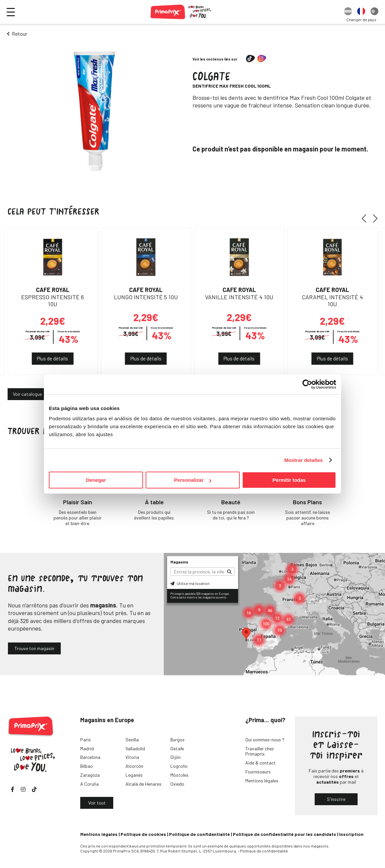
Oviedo (177, 784)
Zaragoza (90, 775)
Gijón (175, 757)
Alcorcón (134, 766)
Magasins (179, 562)
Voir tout (97, 803)
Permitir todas (289, 480)
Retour (19, 34)
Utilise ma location (190, 583)
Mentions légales (262, 781)
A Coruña (89, 784)
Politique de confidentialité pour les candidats (284, 834)
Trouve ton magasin (34, 648)
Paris (86, 740)
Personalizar (193, 480)
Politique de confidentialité (199, 834)
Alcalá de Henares (143, 784)
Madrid (87, 748)
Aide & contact (261, 763)
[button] (366, 218)
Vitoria (132, 757)
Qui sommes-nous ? (265, 740)
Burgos (177, 740)
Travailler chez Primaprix (260, 751)
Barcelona (90, 757)
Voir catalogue (27, 394)
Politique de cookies (143, 834)
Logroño (179, 766)
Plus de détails (52, 358)
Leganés (134, 775)
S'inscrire (336, 799)
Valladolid (135, 748)
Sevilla (132, 740)
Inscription (351, 834)
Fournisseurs (258, 772)
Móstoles (179, 775)
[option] (348, 12)
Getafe (177, 748)
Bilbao (87, 766)
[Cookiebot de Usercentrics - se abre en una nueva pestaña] (307, 384)
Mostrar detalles (304, 460)
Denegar (96, 480)
